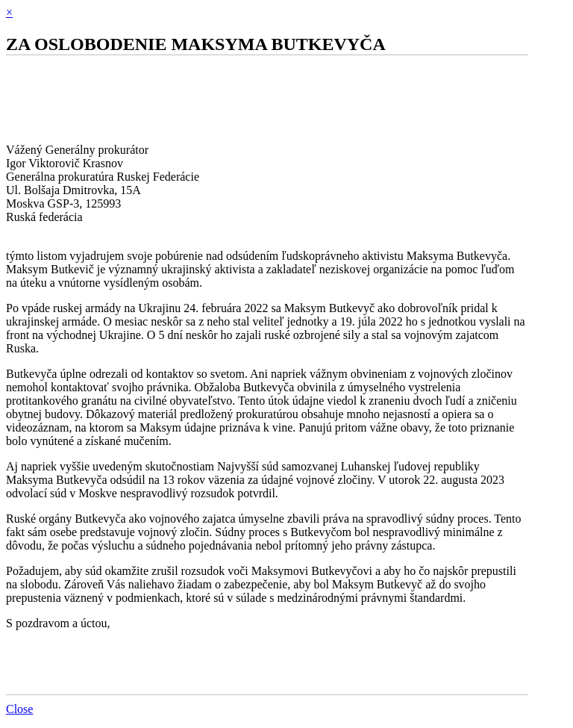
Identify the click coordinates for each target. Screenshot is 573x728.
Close (19, 709)
